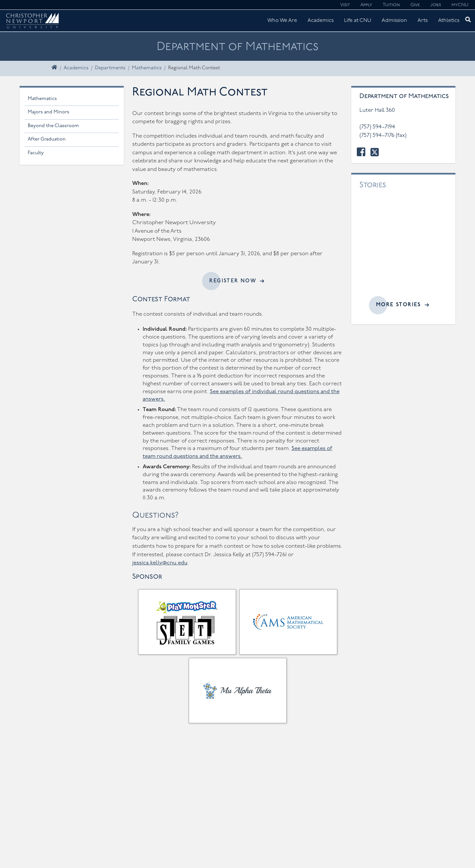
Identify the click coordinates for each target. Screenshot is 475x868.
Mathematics (147, 68)
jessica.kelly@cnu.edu (160, 563)
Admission (394, 21)
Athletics (449, 21)
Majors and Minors (48, 112)
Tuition (391, 5)
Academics (321, 21)
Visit (345, 5)
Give (415, 5)
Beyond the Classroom (53, 126)
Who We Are (282, 21)
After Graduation (47, 139)
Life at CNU (358, 21)
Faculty (36, 153)
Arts (423, 21)
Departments (110, 68)
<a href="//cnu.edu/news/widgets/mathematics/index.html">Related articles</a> (403, 247)
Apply (366, 5)
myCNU (460, 5)
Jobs (436, 5)
